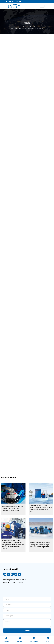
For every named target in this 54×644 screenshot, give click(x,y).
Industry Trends (33, 27)
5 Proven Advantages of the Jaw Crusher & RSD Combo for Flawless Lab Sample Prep (13, 509)
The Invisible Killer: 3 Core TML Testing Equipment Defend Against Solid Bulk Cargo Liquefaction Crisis (41, 509)
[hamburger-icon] (42, 6)
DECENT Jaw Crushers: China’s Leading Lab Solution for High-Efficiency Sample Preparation (40, 545)
